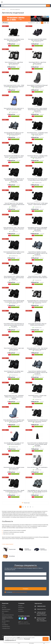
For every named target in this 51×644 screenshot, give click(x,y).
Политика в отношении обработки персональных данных (8, 618)
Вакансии (20, 606)
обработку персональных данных (20, 592)
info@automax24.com (41, 609)
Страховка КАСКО (6, 627)
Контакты (20, 609)
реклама (28, 624)
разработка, (26, 622)
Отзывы (4, 623)
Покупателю (5, 603)
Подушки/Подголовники (28, 549)
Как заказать (21, 611)
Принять (46, 639)
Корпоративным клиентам (8, 615)
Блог (3, 613)
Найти (48, 6)
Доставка (4, 608)
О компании (21, 603)
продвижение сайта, (22, 624)
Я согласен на (17, 592)
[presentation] (15, 583)
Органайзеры (12, 556)
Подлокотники (12, 549)
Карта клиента (5, 611)
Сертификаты (5, 625)
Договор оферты (6, 621)
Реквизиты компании (41, 618)
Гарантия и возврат (6, 609)
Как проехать (21, 608)
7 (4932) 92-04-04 (41, 606)
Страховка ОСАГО (6, 628)
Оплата (4, 606)
